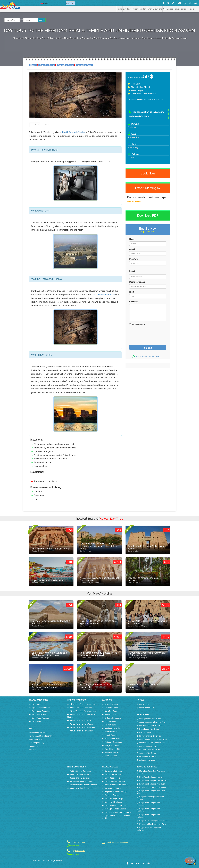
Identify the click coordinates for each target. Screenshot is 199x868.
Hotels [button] (191, 9)
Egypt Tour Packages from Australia (153, 780)
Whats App (73, 846)
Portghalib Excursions (113, 742)
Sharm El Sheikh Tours (113, 752)
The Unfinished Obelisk (74, 132)
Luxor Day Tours (111, 732)
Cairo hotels (144, 704)
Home (119, 9)
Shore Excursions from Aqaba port (83, 788)
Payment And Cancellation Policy (42, 736)
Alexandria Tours (111, 704)
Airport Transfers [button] (140, 9)
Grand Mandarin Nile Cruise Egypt (153, 722)
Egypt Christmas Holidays (115, 781)
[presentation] (149, 338)
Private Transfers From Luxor (81, 721)
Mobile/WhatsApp (137, 282)
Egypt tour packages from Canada (153, 787)
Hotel (132, 292)
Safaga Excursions (112, 745)
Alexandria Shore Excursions (81, 774)
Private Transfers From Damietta (82, 727)
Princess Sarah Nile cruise (150, 750)
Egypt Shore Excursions (41, 711)
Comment (133, 302)
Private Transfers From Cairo (81, 708)
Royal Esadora (145, 732)
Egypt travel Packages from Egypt (153, 824)
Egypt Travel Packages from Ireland (153, 821)
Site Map (33, 750)
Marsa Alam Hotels (147, 708)
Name (132, 239)
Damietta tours (110, 715)
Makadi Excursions (112, 735)
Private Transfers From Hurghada (83, 711)
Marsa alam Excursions (114, 739)
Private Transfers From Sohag (81, 731)
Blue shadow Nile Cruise (149, 729)
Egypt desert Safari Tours (114, 774)
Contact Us (33, 746)
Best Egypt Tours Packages (115, 809)
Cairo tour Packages (113, 788)
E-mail (133, 272)
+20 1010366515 (78, 851)
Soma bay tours (111, 756)
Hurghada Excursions (113, 728)
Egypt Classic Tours (112, 778)
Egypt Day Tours (47, 65)
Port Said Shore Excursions (80, 771)
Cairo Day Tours (111, 711)
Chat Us (190, 860)
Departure (134, 259)
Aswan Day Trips (84, 65)
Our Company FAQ (37, 743)
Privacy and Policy (36, 739)
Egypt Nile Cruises (39, 715)
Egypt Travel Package (40, 718)
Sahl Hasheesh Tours (113, 749)
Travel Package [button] (181, 9)
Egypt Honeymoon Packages (116, 805)
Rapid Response (137, 324)
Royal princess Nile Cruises (150, 719)
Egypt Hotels (36, 721)
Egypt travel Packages (113, 802)
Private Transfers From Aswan (81, 724)
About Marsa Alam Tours (39, 732)
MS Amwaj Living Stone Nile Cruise (153, 739)
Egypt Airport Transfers (40, 708)
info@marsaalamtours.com (117, 842)
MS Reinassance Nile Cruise (151, 726)
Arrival (132, 249)
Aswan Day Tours (65, 65)
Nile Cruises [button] (168, 9)
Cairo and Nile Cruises (113, 771)
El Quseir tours (110, 721)
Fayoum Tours (110, 725)
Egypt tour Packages (113, 795)
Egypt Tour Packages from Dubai (152, 784)
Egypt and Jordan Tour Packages (118, 812)
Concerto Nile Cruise (148, 753)
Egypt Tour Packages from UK (151, 777)
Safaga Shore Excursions (80, 778)
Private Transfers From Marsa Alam (84, 704)
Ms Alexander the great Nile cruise (153, 743)
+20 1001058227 (78, 842)
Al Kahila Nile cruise (147, 760)
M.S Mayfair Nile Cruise (149, 746)
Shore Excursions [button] (155, 9)
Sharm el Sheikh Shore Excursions (83, 785)
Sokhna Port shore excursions (81, 781)
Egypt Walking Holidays (114, 799)
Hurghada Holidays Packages (116, 792)
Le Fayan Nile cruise (147, 757)
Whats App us (148, 357)
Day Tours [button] (127, 9)
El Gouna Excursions (113, 718)
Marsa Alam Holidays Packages (117, 785)
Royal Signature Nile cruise (150, 736)
